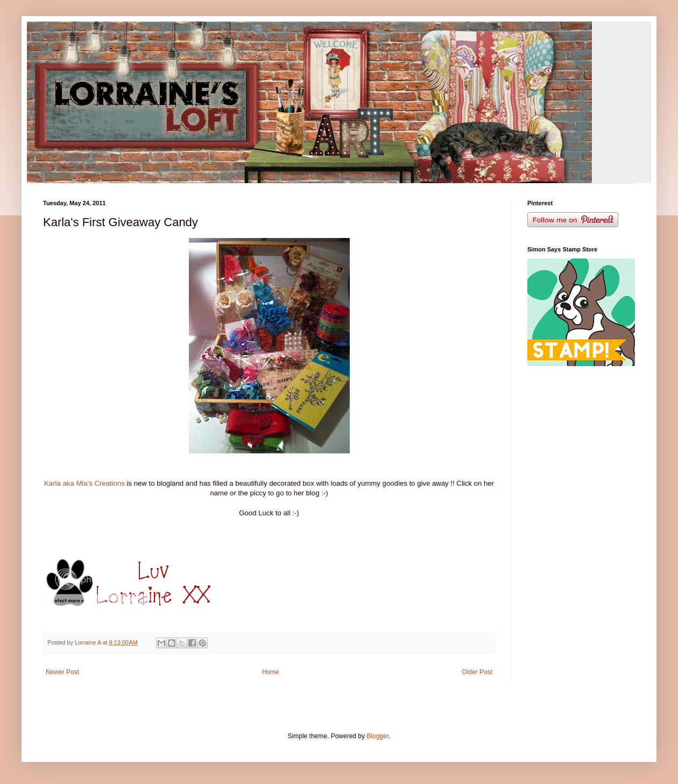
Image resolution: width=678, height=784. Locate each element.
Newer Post (62, 672)
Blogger (377, 736)
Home (271, 672)
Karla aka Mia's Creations (86, 483)
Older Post (477, 672)
